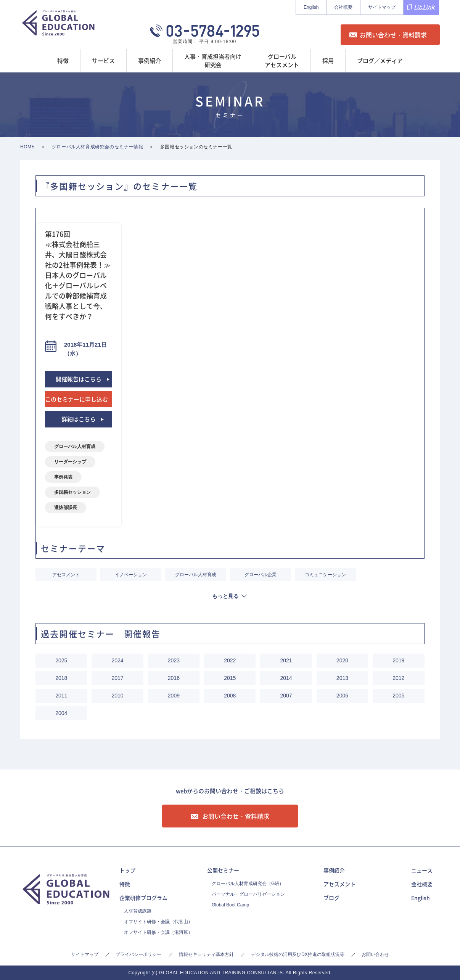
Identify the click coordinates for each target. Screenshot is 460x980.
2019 (398, 660)
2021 (286, 660)
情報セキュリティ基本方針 (206, 954)
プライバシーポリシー (138, 954)
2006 (342, 696)
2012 (398, 678)
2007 (286, 696)
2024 (117, 660)
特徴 (125, 884)
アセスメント (66, 575)
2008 (230, 696)
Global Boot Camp (230, 905)
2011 (61, 696)
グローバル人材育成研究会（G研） (248, 884)
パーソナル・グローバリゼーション (248, 894)
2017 (117, 678)
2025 (61, 660)
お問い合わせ (375, 954)
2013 (342, 678)
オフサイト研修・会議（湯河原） (158, 932)
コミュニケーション (325, 575)
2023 (174, 660)
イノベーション (131, 575)
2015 (230, 678)
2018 (61, 678)
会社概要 (343, 7)
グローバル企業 (261, 575)
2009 (174, 696)
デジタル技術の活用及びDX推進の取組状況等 (298, 954)
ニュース (422, 870)
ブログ (331, 898)
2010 (117, 696)
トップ (127, 870)
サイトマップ (382, 7)
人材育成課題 (138, 911)
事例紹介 (334, 870)
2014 (286, 678)
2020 (342, 660)
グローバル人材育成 (196, 575)
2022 (230, 660)
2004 (61, 713)
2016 (174, 678)
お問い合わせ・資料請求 (393, 35)
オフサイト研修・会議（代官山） (158, 922)
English (311, 7)
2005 (398, 696)
